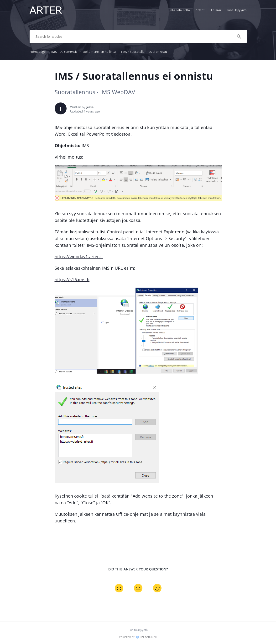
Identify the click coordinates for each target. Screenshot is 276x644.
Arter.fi (200, 10)
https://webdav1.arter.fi (79, 257)
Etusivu (216, 10)
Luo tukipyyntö (237, 10)
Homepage (40, 52)
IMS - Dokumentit (67, 52)
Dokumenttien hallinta (102, 52)
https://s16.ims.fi (72, 279)
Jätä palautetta (180, 10)
